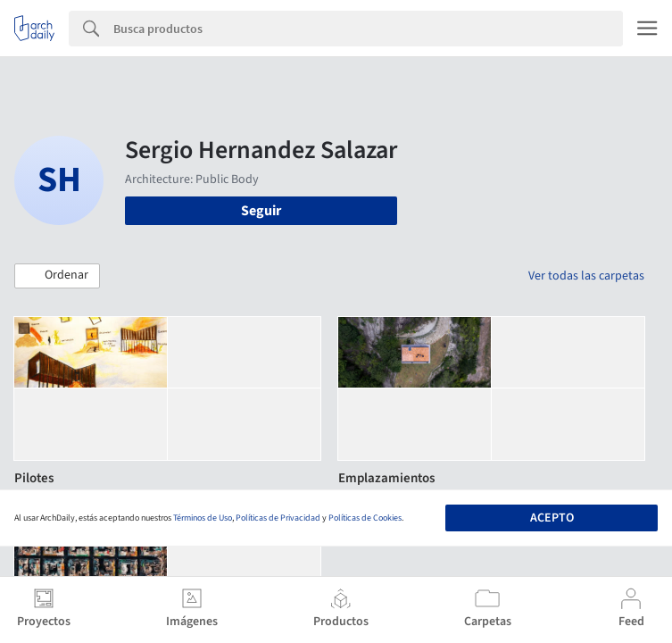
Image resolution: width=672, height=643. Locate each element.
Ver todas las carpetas (586, 276)
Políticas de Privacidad (278, 518)
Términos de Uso (203, 518)
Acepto (552, 518)
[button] (57, 276)
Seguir (261, 211)
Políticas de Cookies (365, 518)
